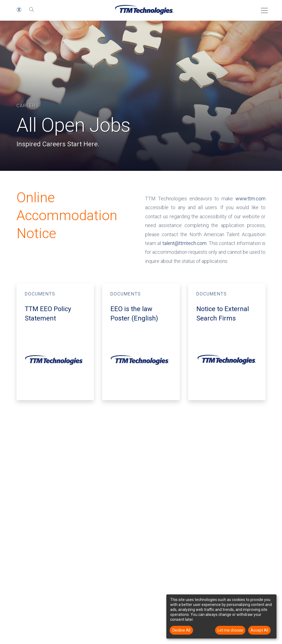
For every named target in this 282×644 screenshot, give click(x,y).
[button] (19, 10)
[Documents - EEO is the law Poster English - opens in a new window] (141, 342)
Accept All (259, 630)
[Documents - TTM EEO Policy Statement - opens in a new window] (55, 342)
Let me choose (230, 630)
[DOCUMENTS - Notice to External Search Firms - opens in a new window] (227, 342)
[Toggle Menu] (263, 9)
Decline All (181, 630)
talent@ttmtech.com (185, 243)
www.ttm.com (250, 199)
